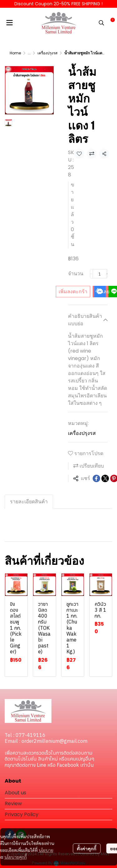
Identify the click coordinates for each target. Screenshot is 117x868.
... (29, 53)
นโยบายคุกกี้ (16, 857)
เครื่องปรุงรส (47, 53)
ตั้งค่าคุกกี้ (87, 848)
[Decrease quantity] (91, 274)
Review (13, 804)
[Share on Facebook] (96, 478)
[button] (101, 23)
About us (15, 793)
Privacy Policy (22, 814)
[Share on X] (105, 478)
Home (15, 53)
